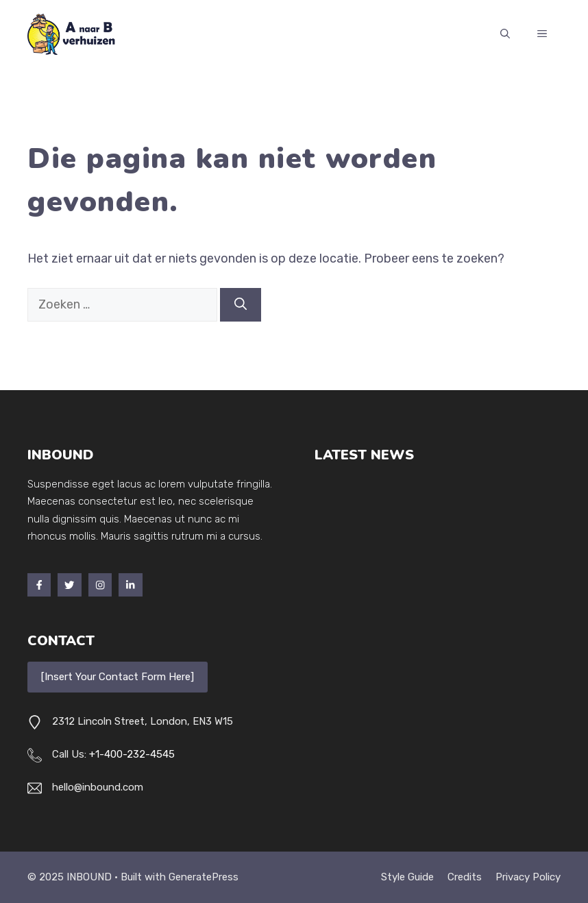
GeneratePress (204, 877)
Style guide (407, 877)
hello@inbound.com (98, 787)
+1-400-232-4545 (132, 754)
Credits (465, 877)
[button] (505, 34)
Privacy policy (528, 877)
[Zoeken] (241, 305)
